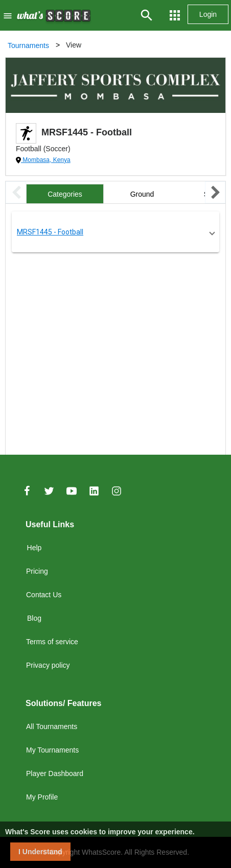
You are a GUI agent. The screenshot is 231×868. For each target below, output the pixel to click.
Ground (142, 194)
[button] (115, 232)
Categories (65, 194)
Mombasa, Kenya (46, 160)
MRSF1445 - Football (50, 232)
